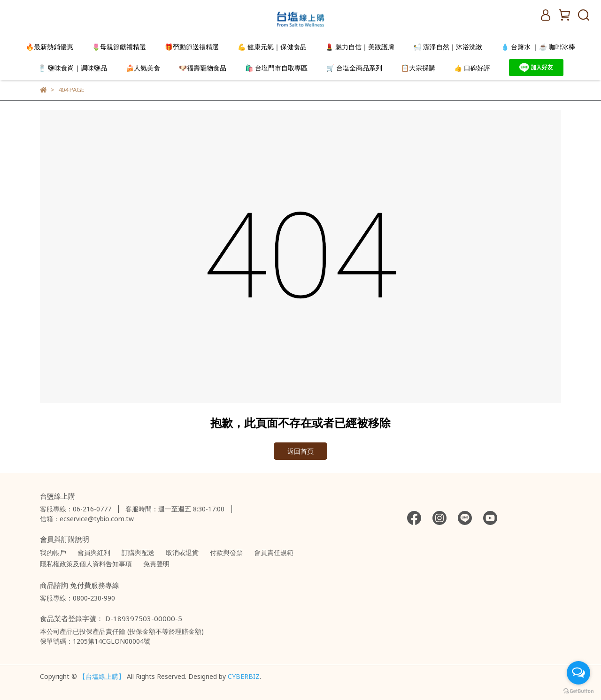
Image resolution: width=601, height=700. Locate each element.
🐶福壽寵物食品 (203, 68)
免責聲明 (156, 564)
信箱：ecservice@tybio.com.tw (87, 519)
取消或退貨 (182, 552)
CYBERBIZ (244, 676)
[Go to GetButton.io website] (578, 691)
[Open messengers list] (578, 673)
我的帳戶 (53, 552)
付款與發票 (226, 552)
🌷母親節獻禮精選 (119, 47)
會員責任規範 (274, 552)
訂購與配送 (138, 552)
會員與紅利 (94, 552)
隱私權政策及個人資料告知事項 (86, 564)
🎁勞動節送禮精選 (192, 47)
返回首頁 (300, 451)
